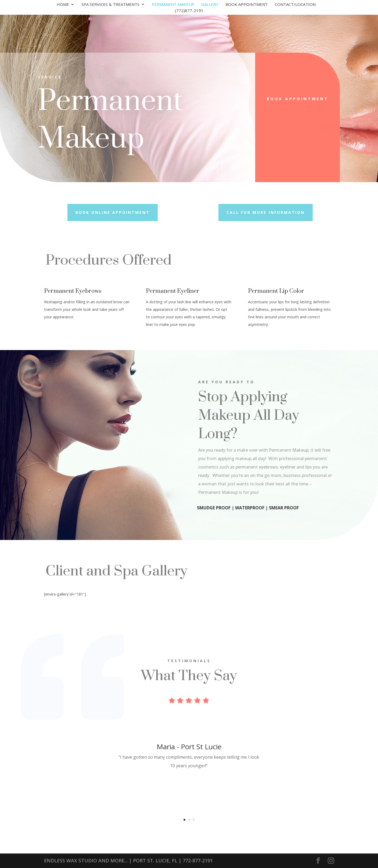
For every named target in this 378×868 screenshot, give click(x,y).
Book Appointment (247, 5)
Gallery (210, 5)
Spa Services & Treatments (110, 5)
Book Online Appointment (113, 212)
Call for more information (266, 212)
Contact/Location (295, 5)
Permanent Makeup (173, 5)
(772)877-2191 (189, 11)
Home (63, 5)
